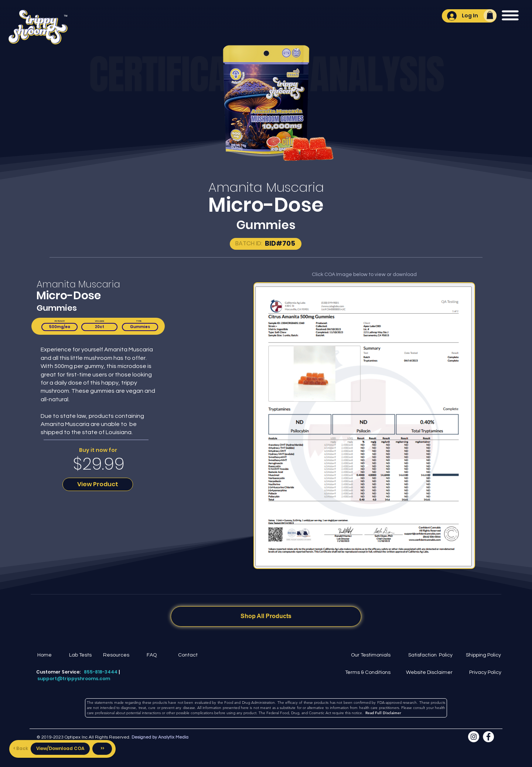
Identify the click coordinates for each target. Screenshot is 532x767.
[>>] (102, 749)
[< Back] (21, 749)
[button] (490, 15)
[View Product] (98, 484)
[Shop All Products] (266, 616)
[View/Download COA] (60, 749)
